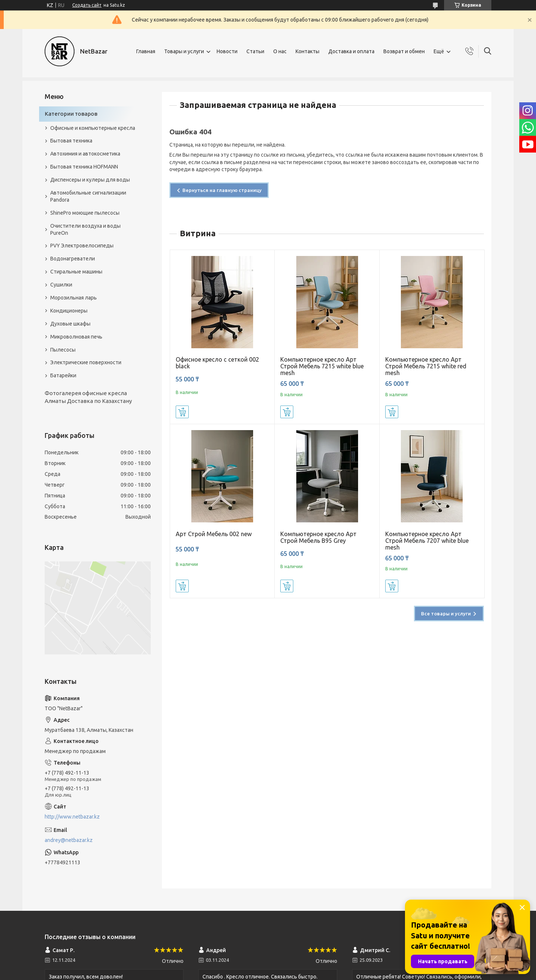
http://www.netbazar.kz (72, 817)
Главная (146, 51)
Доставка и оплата (351, 51)
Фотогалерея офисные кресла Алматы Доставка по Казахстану (88, 397)
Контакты (307, 51)
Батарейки (63, 375)
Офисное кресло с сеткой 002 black (217, 363)
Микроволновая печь (76, 337)
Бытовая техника (71, 141)
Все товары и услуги (446, 614)
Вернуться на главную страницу (222, 190)
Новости (227, 51)
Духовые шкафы (70, 324)
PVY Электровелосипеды (82, 246)
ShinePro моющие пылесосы (85, 213)
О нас (280, 51)
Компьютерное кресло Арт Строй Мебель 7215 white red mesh (426, 366)
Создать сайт (87, 5)
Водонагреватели (73, 259)
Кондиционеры (69, 311)
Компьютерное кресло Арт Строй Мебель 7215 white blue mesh (322, 366)
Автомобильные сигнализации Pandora (88, 196)
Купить (182, 412)
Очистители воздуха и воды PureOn (85, 229)
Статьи (255, 51)
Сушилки (61, 285)
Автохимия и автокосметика (85, 154)
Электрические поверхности (86, 362)
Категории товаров (71, 114)
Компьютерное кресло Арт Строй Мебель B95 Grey (318, 537)
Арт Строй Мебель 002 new (214, 534)
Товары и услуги (184, 51)
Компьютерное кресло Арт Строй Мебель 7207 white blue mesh (427, 541)
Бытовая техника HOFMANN (84, 167)
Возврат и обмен (404, 51)
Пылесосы (63, 350)
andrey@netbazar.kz (69, 840)
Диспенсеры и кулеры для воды (90, 180)
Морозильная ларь (74, 298)
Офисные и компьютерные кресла (93, 128)
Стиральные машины (76, 272)
